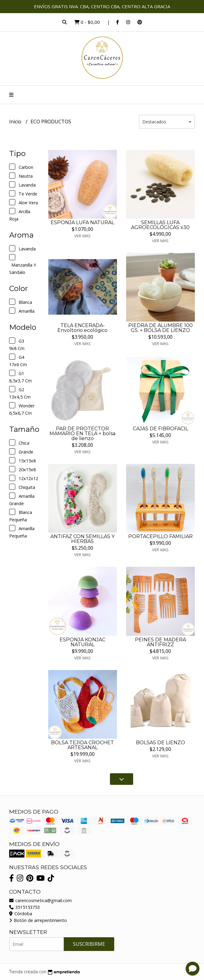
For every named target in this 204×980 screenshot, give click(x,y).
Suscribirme (89, 944)
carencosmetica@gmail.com (40, 900)
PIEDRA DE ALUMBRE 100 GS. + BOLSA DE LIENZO (160, 328)
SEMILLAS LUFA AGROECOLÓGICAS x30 (160, 225)
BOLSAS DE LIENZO (160, 743)
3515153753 (24, 907)
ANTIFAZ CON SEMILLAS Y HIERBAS (82, 539)
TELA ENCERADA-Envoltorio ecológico (82, 328)
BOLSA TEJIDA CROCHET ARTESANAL (82, 745)
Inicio (16, 122)
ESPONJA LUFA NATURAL (82, 222)
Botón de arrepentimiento (38, 920)
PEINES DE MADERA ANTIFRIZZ (160, 642)
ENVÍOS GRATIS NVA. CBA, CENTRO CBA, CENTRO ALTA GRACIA (102, 6)
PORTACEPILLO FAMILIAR (160, 536)
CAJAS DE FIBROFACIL (160, 429)
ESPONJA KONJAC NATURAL (82, 642)
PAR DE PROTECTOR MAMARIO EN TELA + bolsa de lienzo (82, 434)
